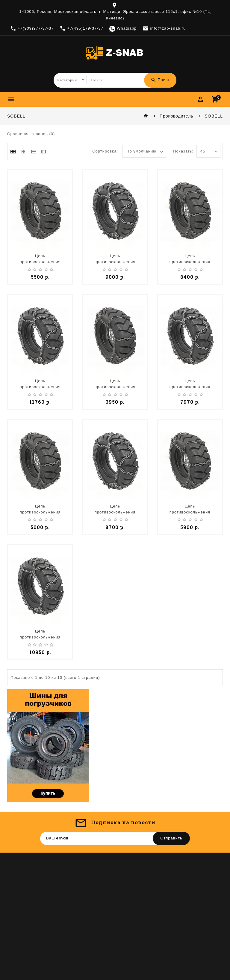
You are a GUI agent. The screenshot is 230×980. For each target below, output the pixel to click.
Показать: (183, 151)
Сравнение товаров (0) (31, 134)
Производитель (177, 116)
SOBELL (214, 116)
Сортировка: (105, 151)
